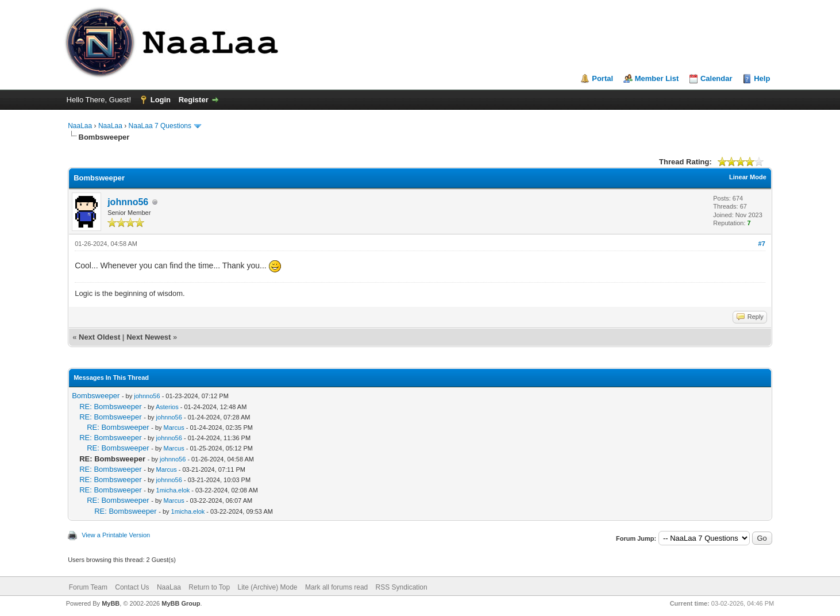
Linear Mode (748, 177)
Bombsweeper (96, 396)
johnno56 (128, 202)
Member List (657, 78)
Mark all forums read (336, 587)
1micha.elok (173, 490)
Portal (602, 78)
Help (762, 78)
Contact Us (132, 587)
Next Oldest (99, 337)
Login (161, 100)
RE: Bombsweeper (110, 407)
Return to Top (209, 587)
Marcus (174, 428)
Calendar (716, 78)
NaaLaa (80, 126)
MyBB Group (181, 603)
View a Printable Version (116, 535)
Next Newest (149, 337)
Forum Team (88, 587)
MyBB (111, 603)
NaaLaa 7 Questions (160, 126)
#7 (762, 244)
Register (194, 100)
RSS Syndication (402, 587)
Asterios (167, 407)
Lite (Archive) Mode (268, 587)
